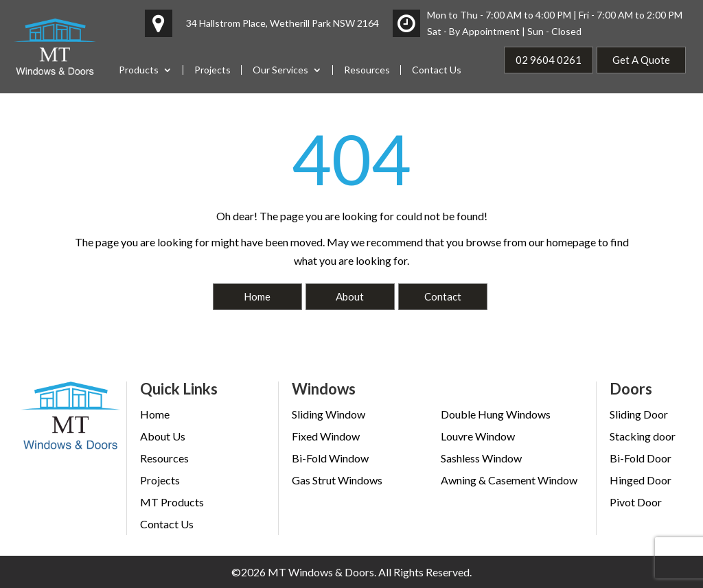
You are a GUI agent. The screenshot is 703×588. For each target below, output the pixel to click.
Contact (443, 296)
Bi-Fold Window (330, 458)
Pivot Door (636, 502)
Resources (367, 70)
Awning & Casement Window (509, 480)
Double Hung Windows (496, 414)
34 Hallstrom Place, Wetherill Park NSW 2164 (283, 23)
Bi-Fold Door (641, 458)
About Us (163, 436)
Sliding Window (329, 414)
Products (139, 70)
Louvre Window (478, 436)
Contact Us (437, 70)
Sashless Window (481, 458)
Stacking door (643, 436)
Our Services (280, 70)
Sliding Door (639, 414)
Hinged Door (641, 480)
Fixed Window (326, 436)
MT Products (172, 502)
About (350, 296)
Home (257, 296)
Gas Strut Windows (337, 480)
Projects (212, 70)
